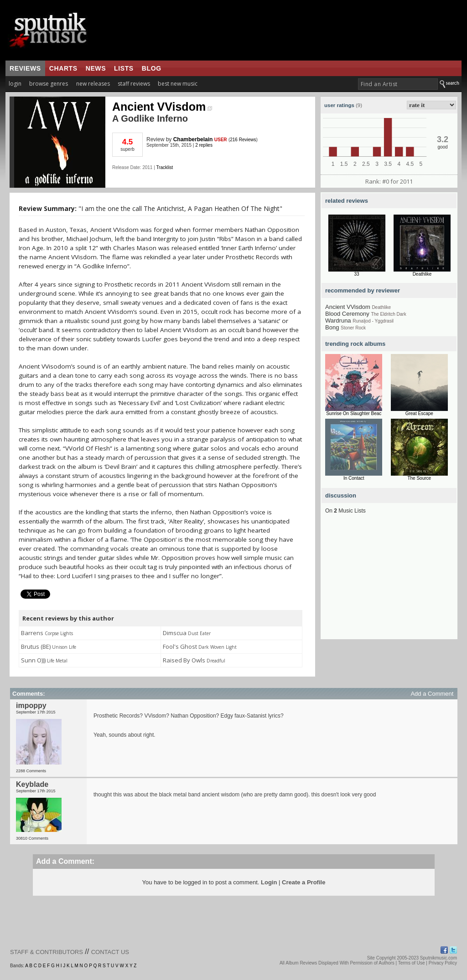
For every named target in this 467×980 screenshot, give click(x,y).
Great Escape (419, 413)
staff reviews (134, 84)
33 (356, 274)
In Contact (354, 478)
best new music (178, 84)
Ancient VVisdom (162, 107)
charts (63, 68)
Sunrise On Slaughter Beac (354, 413)
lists (124, 68)
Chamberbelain (193, 139)
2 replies (204, 145)
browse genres (49, 84)
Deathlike (422, 274)
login (15, 84)
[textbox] (398, 84)
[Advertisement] (389, 582)
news (96, 68)
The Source (419, 478)
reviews (25, 68)
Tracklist (164, 167)
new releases (93, 84)
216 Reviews (243, 140)
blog (152, 68)
